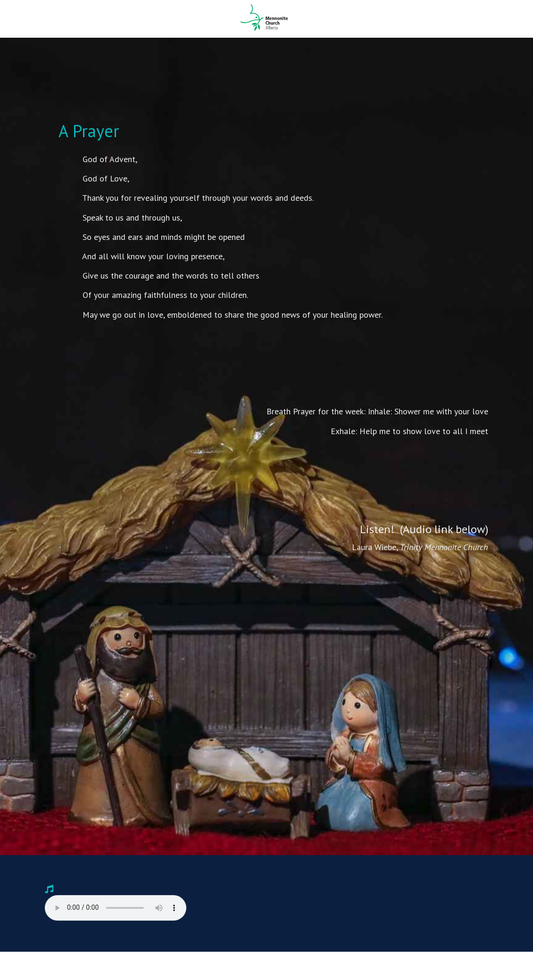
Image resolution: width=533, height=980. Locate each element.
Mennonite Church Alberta (266, 18)
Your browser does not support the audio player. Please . (116, 908)
